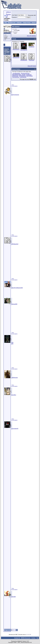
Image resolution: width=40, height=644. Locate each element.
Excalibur (14, 395)
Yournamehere (16, 77)
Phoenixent (32, 60)
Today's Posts (27, 23)
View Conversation (14, 85)
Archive (33, 638)
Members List (12, 23)
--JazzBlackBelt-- (16, 73)
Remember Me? (31, 15)
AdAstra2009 (16, 57)
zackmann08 (23, 77)
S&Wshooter (15, 378)
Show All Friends (32, 66)
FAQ (6, 23)
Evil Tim (12, 343)
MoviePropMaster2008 (17, 288)
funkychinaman (15, 95)
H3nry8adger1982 (17, 75)
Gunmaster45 (15, 428)
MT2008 (14, 597)
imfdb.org (9, 12)
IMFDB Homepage (26, 638)
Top (37, 638)
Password (14, 17)
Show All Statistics (31, 36)
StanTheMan (29, 76)
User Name (15, 15)
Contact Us (17, 638)
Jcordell (24, 75)
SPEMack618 (15, 244)
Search (34, 23)
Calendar (19, 23)
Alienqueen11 (16, 49)
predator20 (32, 47)
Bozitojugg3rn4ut (25, 73)
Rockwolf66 (14, 304)
